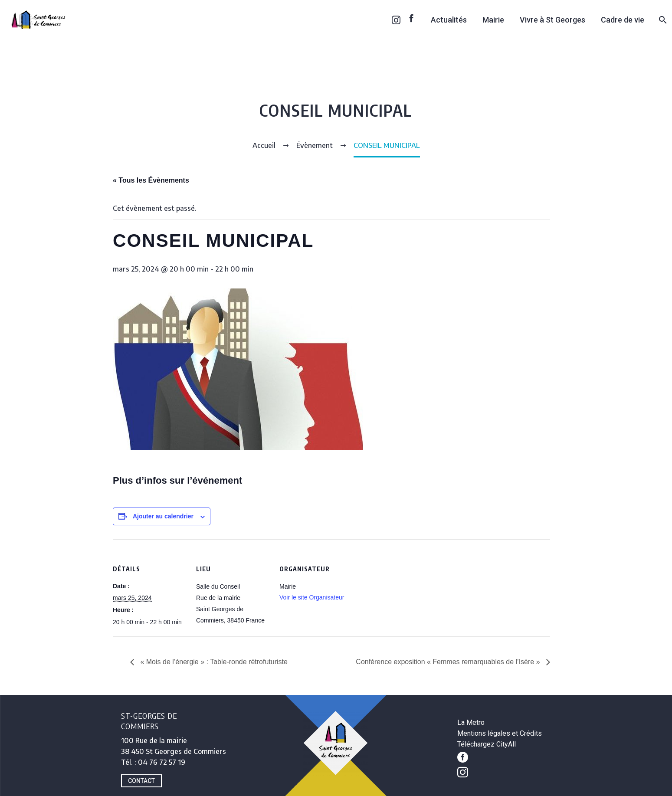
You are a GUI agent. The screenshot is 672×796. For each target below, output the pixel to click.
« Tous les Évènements (151, 180)
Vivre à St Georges (552, 20)
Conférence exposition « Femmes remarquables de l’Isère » (449, 662)
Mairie (493, 20)
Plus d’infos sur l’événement (177, 480)
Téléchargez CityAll (487, 744)
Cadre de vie (623, 20)
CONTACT (141, 781)
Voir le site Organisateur (312, 597)
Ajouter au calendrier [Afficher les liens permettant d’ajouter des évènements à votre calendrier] (163, 516)
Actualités (449, 20)
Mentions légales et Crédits (500, 733)
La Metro (471, 722)
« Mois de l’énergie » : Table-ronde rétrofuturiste (213, 662)
